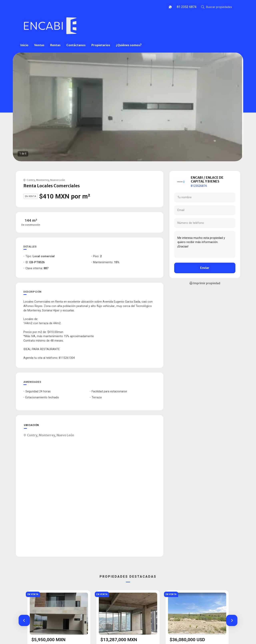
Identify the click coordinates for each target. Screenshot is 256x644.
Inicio (24, 45)
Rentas (55, 45)
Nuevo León (58, 180)
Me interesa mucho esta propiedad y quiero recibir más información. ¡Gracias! (205, 244)
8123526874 (199, 186)
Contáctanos (76, 45)
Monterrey (42, 180)
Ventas (39, 45)
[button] (24, 620)
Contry (31, 180)
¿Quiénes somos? (129, 45)
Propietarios (101, 45)
